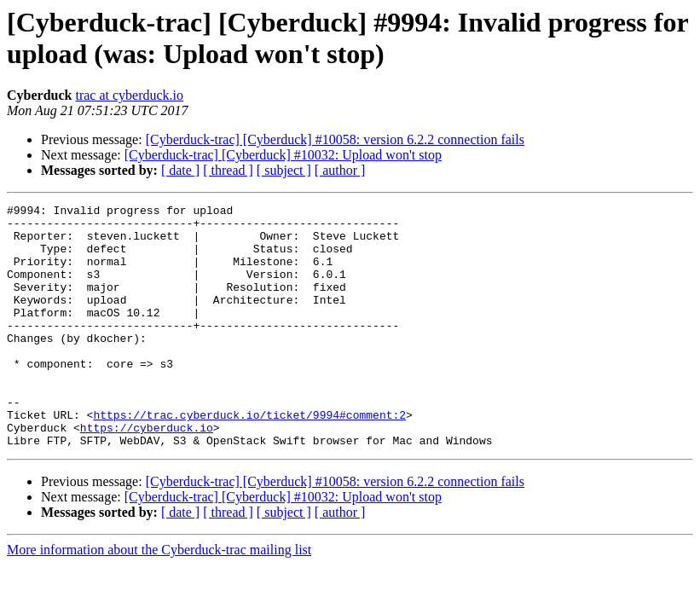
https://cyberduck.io (147, 473)
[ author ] (340, 170)
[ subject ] (284, 170)
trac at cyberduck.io (129, 95)
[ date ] (180, 170)
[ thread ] (228, 170)
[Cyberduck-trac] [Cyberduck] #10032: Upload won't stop (283, 155)
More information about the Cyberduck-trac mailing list (159, 598)
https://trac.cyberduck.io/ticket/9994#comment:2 (249, 458)
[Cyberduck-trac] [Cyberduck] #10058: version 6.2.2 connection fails (335, 139)
